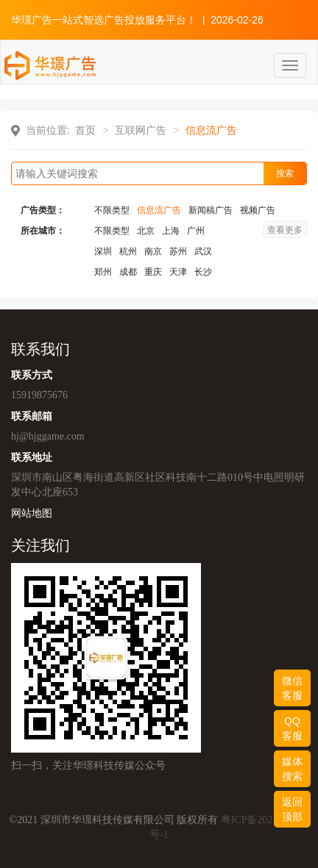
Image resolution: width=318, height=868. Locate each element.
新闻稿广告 (211, 210)
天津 (178, 272)
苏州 (178, 251)
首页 (85, 130)
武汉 (203, 251)
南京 (153, 251)
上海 (171, 231)
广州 (196, 231)
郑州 (103, 272)
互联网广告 (141, 130)
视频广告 (258, 210)
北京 (146, 231)
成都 (128, 272)
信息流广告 (159, 210)
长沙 (203, 272)
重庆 (153, 272)
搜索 (285, 173)
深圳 (103, 251)
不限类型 (112, 210)
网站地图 (32, 513)
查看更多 (285, 230)
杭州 (128, 251)
